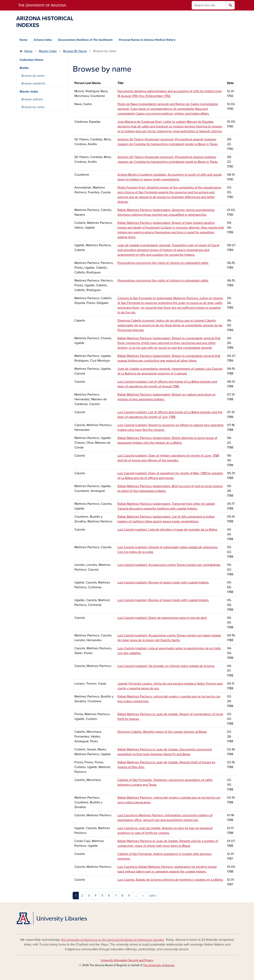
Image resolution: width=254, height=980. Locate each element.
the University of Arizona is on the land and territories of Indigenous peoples (113, 940)
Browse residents (33, 83)
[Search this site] (209, 5)
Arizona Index (43, 40)
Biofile (24, 68)
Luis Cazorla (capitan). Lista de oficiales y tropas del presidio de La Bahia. (168, 530)
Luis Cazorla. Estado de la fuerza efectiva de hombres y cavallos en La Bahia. (170, 880)
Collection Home (32, 60)
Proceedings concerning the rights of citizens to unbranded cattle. (163, 263)
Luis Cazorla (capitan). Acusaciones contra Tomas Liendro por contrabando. (169, 565)
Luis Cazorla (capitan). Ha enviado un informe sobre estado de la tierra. (166, 666)
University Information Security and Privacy (127, 960)
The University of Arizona (159, 965)
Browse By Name (75, 51)
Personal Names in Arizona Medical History (147, 40)
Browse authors (32, 99)
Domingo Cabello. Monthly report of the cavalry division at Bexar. (162, 732)
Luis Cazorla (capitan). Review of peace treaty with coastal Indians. (163, 582)
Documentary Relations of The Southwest (85, 40)
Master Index (48, 51)
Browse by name (33, 76)
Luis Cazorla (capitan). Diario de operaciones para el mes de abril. (162, 618)
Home (23, 40)
